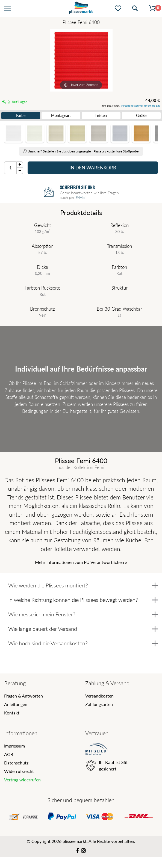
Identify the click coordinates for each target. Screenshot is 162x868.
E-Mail (81, 196)
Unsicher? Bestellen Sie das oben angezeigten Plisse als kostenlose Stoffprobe (81, 151)
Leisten (101, 115)
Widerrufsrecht (19, 771)
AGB (9, 754)
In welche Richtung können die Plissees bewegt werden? (83, 600)
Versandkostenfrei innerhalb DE (140, 105)
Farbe (21, 115)
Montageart (61, 115)
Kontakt (12, 713)
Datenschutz (16, 763)
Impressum (14, 746)
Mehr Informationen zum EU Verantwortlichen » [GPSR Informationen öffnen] (81, 562)
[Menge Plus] (20, 165)
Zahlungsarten (99, 704)
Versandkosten (99, 696)
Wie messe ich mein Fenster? (83, 614)
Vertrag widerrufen (22, 780)
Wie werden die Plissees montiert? (83, 585)
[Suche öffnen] (135, 8)
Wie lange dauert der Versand (83, 629)
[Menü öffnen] (8, 8)
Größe (141, 115)
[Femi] (81, 60)
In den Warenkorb (93, 168)
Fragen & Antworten (23, 696)
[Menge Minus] (20, 171)
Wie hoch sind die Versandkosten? (83, 643)
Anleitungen (16, 704)
